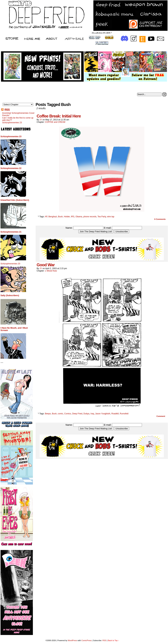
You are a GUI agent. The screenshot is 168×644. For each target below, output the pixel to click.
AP (46, 217)
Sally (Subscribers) (10, 295)
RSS (7, 110)
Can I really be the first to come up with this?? (18, 119)
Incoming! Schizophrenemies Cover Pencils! (18, 114)
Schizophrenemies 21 (11, 232)
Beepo (48, 414)
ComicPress (86, 640)
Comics (68, 414)
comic (60, 414)
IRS (73, 217)
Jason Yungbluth (103, 414)
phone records (90, 217)
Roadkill (115, 414)
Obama (79, 217)
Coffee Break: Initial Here (59, 116)
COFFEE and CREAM (55, 122)
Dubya (86, 414)
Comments (160, 219)
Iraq (92, 414)
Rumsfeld (124, 414)
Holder (67, 217)
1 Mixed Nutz (51, 271)
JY (41, 120)
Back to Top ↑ (113, 640)
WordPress (72, 640)
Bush (60, 217)
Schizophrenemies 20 (10, 264)
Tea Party (102, 217)
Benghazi (53, 217)
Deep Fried (77, 414)
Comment (161, 416)
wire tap (111, 217)
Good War (46, 265)
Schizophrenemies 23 (12, 123)
